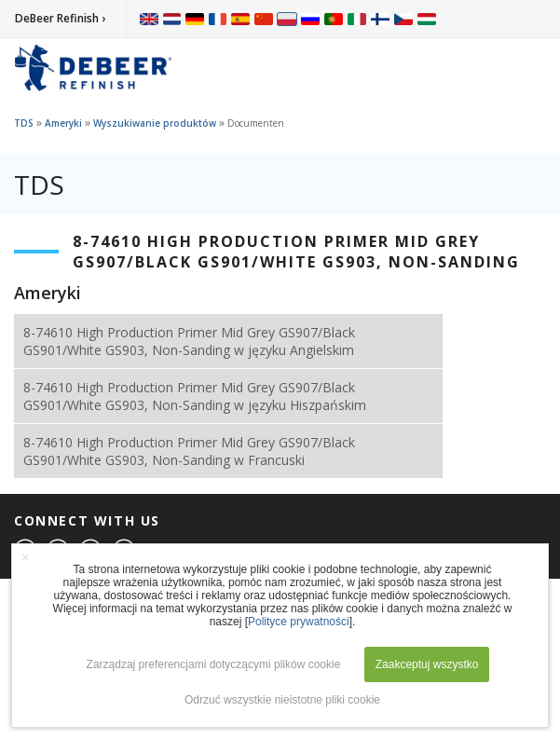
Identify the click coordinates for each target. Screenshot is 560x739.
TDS (24, 123)
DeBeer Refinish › (60, 18)
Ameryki (63, 123)
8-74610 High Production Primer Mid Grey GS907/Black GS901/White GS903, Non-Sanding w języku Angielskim (189, 341)
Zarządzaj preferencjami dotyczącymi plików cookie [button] (214, 664)
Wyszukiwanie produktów (155, 123)
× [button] (25, 557)
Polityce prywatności (299, 622)
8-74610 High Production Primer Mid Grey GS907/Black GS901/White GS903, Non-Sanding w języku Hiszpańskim (195, 396)
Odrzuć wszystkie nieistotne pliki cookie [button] (282, 700)
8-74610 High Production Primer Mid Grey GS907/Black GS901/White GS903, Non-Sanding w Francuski (189, 451)
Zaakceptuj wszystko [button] (427, 664)
